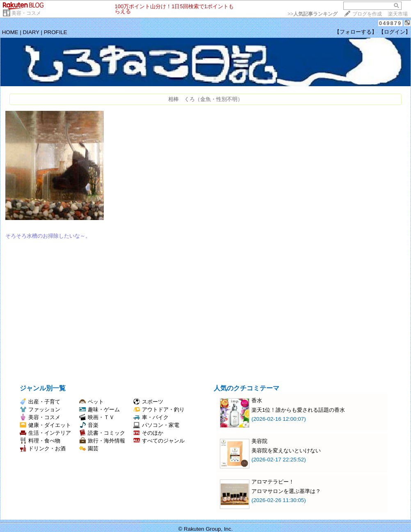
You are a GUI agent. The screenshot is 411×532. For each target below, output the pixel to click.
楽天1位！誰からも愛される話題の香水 (298, 410)
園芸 (89, 448)
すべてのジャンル (159, 441)
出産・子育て (40, 402)
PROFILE (56, 32)
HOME (10, 32)
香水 (257, 400)
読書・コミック (102, 433)
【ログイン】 (395, 32)
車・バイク (151, 417)
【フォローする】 (356, 32)
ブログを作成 (367, 14)
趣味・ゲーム (99, 409)
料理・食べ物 (40, 441)
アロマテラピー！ (273, 482)
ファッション (40, 409)
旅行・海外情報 (102, 441)
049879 (390, 23)
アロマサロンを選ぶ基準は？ (286, 491)
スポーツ (148, 402)
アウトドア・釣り (159, 409)
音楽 (89, 425)
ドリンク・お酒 (43, 448)
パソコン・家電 (156, 425)
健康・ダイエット (45, 425)
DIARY (31, 32)
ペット (91, 402)
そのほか (148, 433)
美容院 (259, 441)
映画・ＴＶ (97, 417)
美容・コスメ (26, 13)
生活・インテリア (45, 433)
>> (313, 14)
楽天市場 (398, 14)
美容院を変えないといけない (286, 451)
